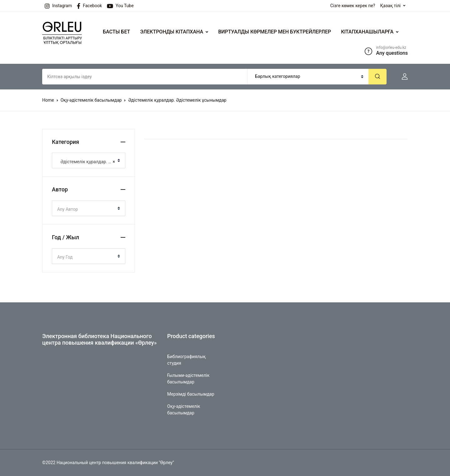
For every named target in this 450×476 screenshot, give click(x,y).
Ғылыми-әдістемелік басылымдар (188, 379)
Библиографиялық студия (186, 360)
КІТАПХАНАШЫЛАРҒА (367, 32)
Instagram (58, 6)
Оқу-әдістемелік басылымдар (91, 100)
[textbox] (86, 209)
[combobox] (89, 160)
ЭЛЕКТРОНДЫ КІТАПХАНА (172, 32)
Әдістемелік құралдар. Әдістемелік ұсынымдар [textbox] (86, 162)
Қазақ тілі (390, 6)
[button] (402, 77)
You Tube (120, 6)
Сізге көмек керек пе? (353, 6)
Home (48, 100)
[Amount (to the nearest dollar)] (145, 77)
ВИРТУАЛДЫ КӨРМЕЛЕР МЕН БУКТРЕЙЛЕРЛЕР (275, 32)
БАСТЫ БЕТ (116, 32)
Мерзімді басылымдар (191, 394)
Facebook (89, 6)
